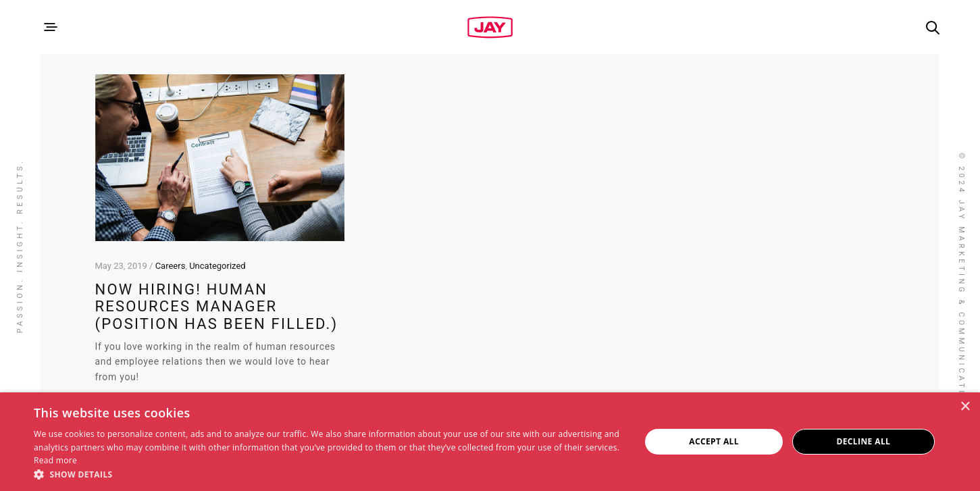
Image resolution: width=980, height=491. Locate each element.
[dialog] (490, 442)
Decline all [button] (863, 441)
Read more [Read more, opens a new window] (55, 460)
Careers (171, 266)
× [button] (965, 407)
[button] (328, 474)
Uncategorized (217, 266)
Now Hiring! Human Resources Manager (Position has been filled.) (217, 307)
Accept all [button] (714, 441)
